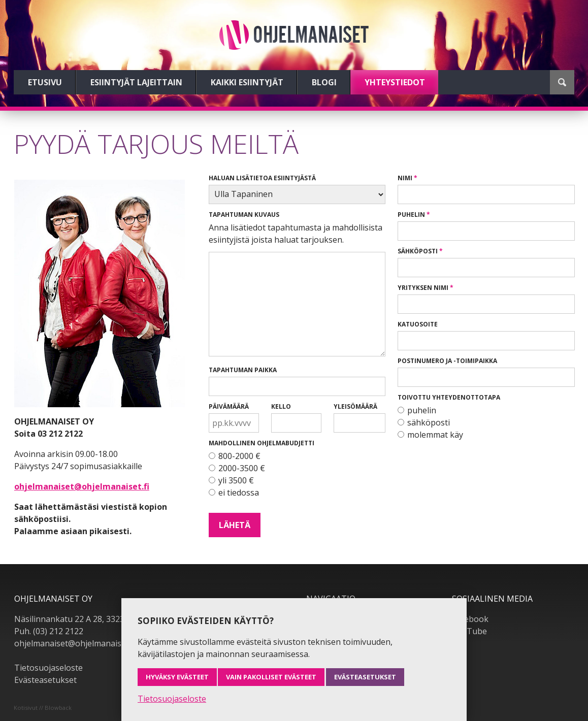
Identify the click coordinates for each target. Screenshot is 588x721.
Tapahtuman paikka (243, 370)
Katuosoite (418, 324)
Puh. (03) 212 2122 (49, 631)
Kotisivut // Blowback (43, 708)
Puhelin (411, 215)
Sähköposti (418, 251)
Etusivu (45, 82)
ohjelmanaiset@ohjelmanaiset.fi (82, 486)
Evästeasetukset (45, 680)
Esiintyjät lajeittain (136, 82)
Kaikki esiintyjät (247, 82)
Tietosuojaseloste (48, 668)
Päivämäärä (229, 406)
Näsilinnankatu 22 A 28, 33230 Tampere (90, 619)
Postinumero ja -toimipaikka (447, 361)
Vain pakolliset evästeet (271, 677)
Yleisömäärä (355, 406)
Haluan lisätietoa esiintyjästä (262, 178)
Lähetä (235, 525)
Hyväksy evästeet (177, 677)
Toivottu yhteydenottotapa (449, 397)
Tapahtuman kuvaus (244, 215)
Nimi (405, 178)
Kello (281, 406)
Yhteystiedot (395, 82)
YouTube (469, 631)
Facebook (470, 619)
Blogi (324, 82)
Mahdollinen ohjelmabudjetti (262, 443)
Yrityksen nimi (423, 288)
